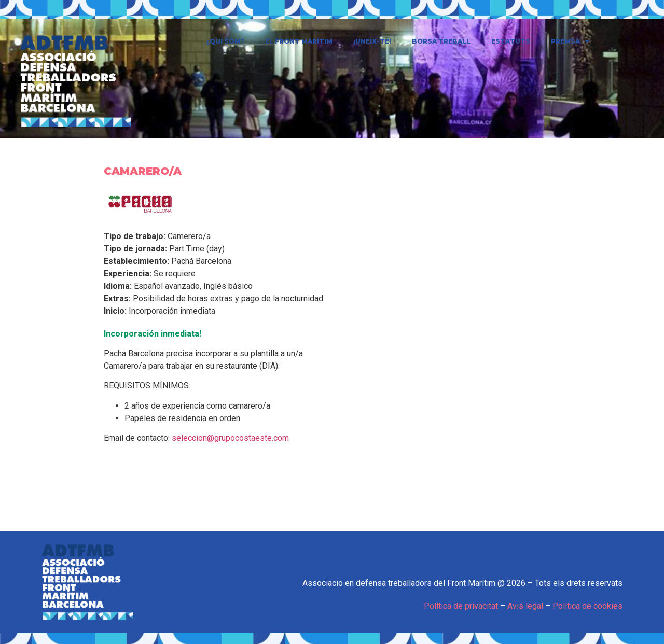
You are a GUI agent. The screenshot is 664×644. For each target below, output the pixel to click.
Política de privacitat (461, 606)
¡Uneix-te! (372, 41)
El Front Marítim (299, 41)
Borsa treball (441, 41)
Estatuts (511, 41)
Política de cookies (587, 606)
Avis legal (525, 606)
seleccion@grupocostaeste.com (230, 438)
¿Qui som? (225, 41)
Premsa (570, 41)
